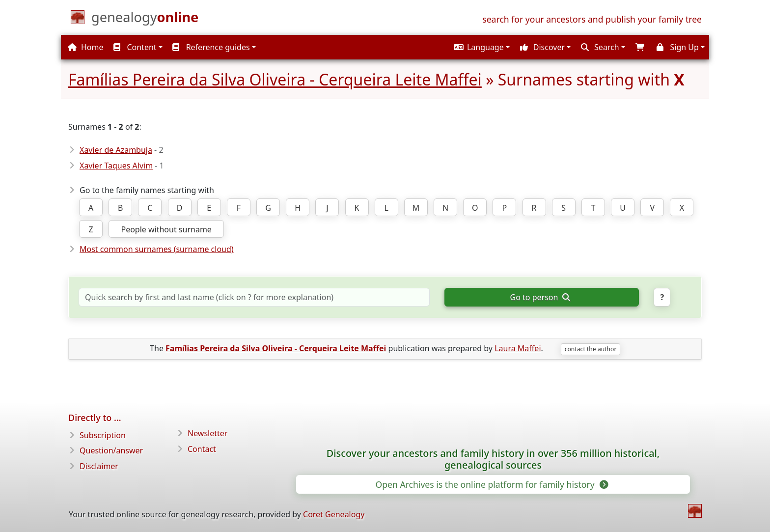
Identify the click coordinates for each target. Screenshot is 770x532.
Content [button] (135, 47)
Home (86, 47)
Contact (202, 449)
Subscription (103, 435)
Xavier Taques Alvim (116, 166)
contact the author (591, 349)
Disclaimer (99, 466)
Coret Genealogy (334, 514)
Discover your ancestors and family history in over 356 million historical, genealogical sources (493, 459)
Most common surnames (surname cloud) (157, 249)
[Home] (145, 19)
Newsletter (207, 433)
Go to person (540, 297)
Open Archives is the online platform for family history (491, 484)
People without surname (166, 229)
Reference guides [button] (211, 47)
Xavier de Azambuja (116, 150)
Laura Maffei (518, 348)
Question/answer (111, 450)
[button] (481, 47)
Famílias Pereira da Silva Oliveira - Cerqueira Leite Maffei (275, 79)
